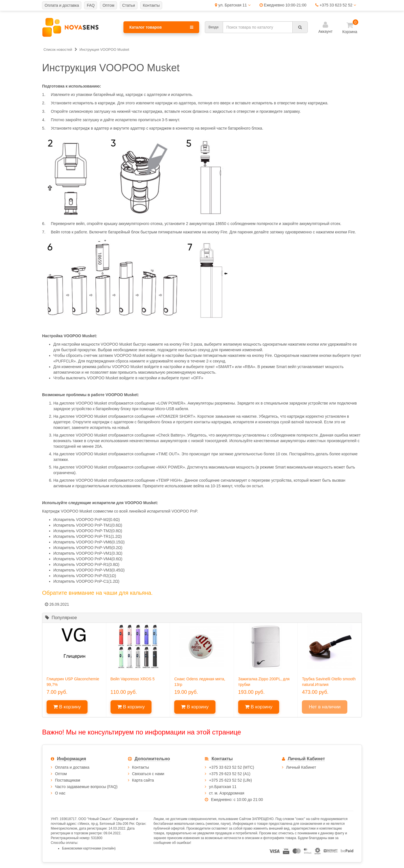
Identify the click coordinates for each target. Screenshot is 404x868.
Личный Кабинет (301, 767)
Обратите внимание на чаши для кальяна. (97, 593)
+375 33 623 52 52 (336, 5)
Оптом (61, 774)
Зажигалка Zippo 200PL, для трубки (264, 682)
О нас (60, 793)
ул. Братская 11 (233, 5)
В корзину (67, 707)
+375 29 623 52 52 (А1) (230, 774)
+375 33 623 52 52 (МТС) (232, 767)
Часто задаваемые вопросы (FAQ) (86, 787)
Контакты (141, 767)
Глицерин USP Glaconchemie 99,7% (73, 682)
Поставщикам (68, 780)
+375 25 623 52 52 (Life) (230, 780)
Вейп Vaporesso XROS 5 (133, 679)
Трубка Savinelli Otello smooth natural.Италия (329, 682)
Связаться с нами (148, 774)
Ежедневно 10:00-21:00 (283, 5)
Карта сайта (143, 780)
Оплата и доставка (72, 767)
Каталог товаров (161, 27)
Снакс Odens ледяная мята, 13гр (200, 682)
